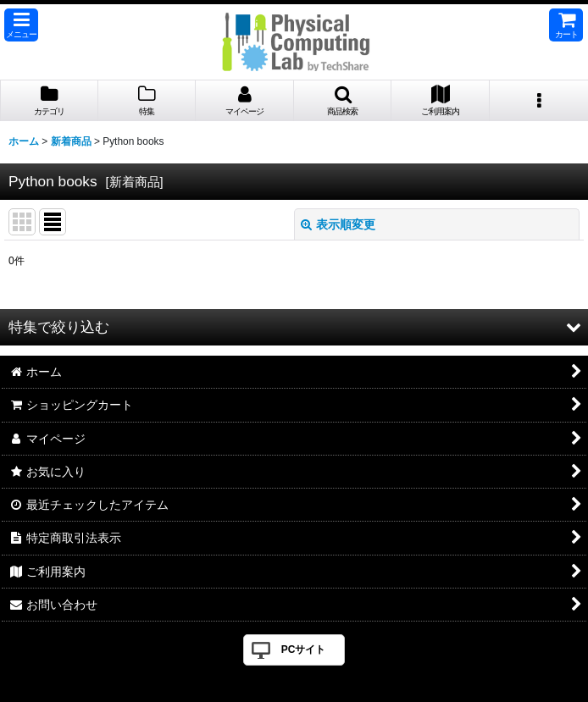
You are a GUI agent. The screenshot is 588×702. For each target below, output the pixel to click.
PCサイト (304, 649)
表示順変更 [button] (338, 224)
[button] (21, 25)
